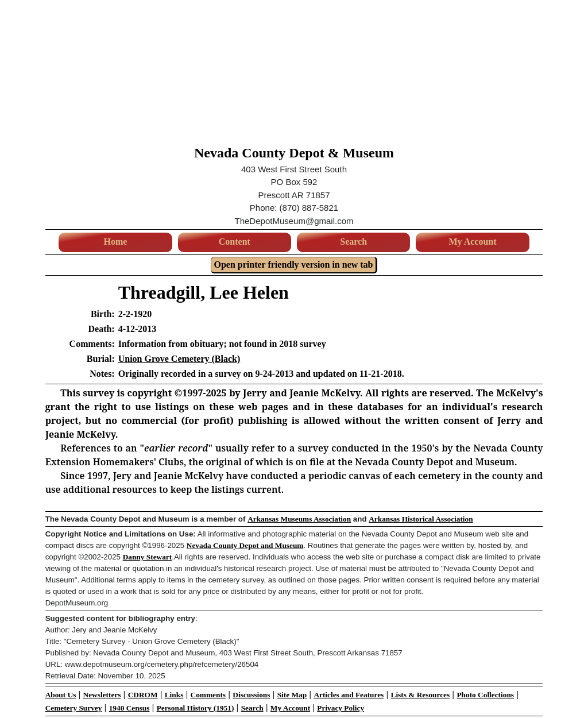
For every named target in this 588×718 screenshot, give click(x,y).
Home (116, 242)
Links (174, 695)
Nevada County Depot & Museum (294, 153)
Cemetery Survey (74, 708)
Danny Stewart (148, 557)
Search (353, 242)
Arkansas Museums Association (299, 519)
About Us (61, 695)
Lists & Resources (421, 695)
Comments (208, 695)
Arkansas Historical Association (421, 519)
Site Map (292, 695)
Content (235, 242)
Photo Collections (485, 695)
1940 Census (129, 708)
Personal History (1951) (196, 708)
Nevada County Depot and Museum (245, 545)
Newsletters (102, 695)
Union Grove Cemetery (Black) (179, 359)
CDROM (143, 695)
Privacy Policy (341, 708)
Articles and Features (349, 695)
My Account (472, 242)
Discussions (251, 695)
